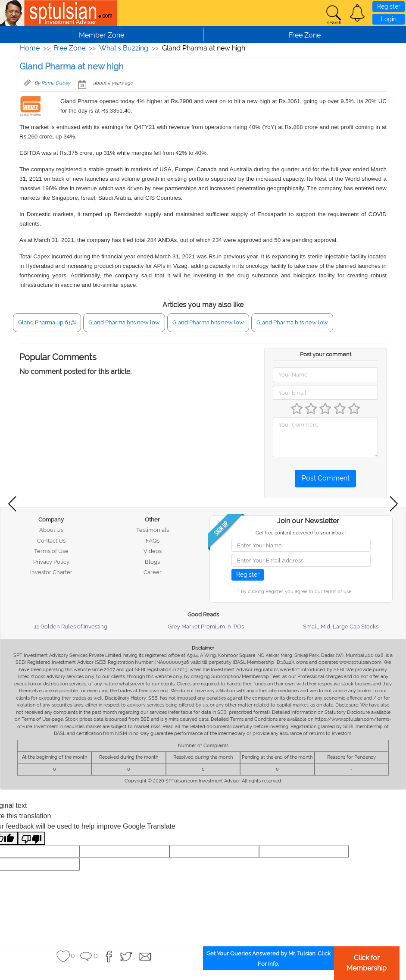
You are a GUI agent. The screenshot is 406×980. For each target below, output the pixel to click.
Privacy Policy (51, 562)
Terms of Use (51, 551)
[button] (357, 13)
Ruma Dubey (56, 83)
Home (30, 48)
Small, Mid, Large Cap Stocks (341, 627)
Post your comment (326, 354)
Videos (153, 551)
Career (153, 572)
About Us (51, 530)
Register (389, 6)
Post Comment (326, 478)
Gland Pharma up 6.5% (47, 322)
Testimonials (153, 530)
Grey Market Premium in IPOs (206, 627)
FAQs (153, 541)
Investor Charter (51, 572)
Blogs (152, 562)
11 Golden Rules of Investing (71, 627)
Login (389, 19)
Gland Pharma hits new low (124, 322)
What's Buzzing (124, 48)
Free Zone (69, 48)
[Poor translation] (31, 838)
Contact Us (51, 541)
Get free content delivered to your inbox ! (301, 533)
